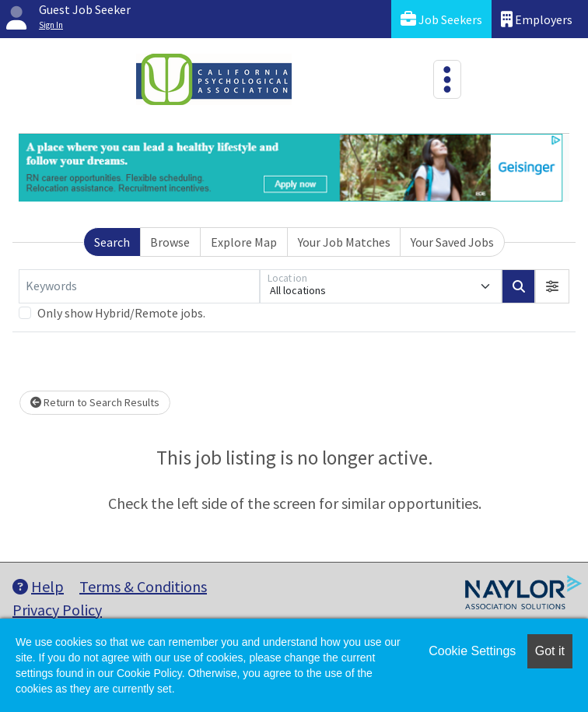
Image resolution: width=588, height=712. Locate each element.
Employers (537, 19)
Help (38, 586)
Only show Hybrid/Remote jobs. (121, 313)
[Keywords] (139, 286)
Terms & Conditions (143, 586)
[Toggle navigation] (447, 79)
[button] (552, 286)
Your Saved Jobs (452, 242)
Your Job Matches (344, 242)
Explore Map (244, 242)
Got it (550, 651)
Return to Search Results (95, 402)
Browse (170, 242)
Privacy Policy (57, 610)
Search (112, 242)
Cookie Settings (472, 651)
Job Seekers (441, 19)
